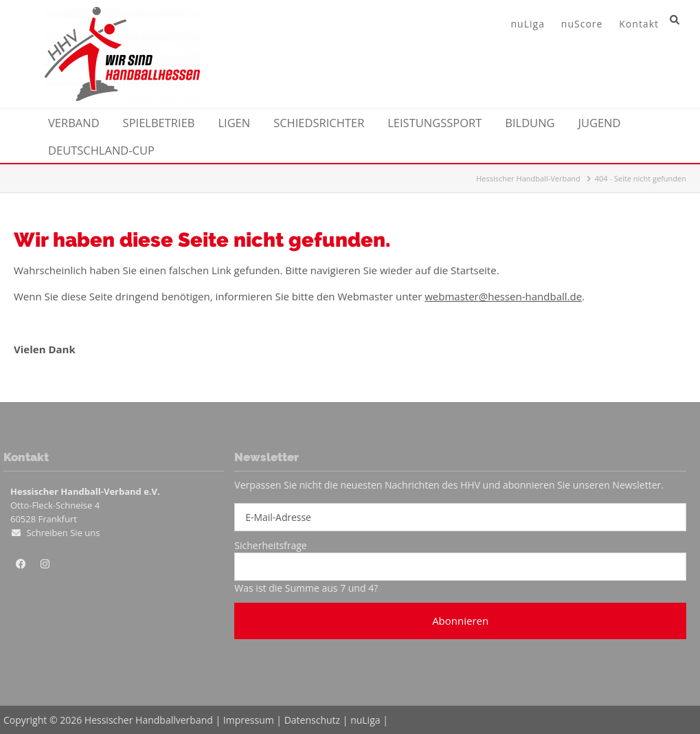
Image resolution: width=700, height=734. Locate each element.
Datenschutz (312, 720)
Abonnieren (460, 621)
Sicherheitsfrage (270, 545)
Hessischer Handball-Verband (528, 178)
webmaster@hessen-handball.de (503, 296)
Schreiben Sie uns (63, 533)
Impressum (249, 720)
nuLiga (528, 24)
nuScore (582, 24)
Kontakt (639, 24)
